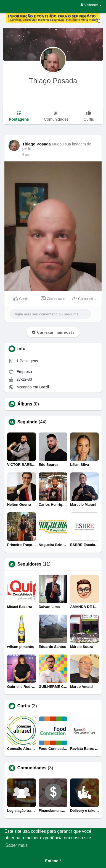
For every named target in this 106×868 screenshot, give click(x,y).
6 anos (27, 155)
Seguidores (29, 564)
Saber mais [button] (16, 845)
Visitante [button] (91, 5)
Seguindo (27, 422)
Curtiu (24, 706)
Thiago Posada (53, 81)
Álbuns (25, 404)
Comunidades (32, 768)
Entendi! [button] (53, 861)
